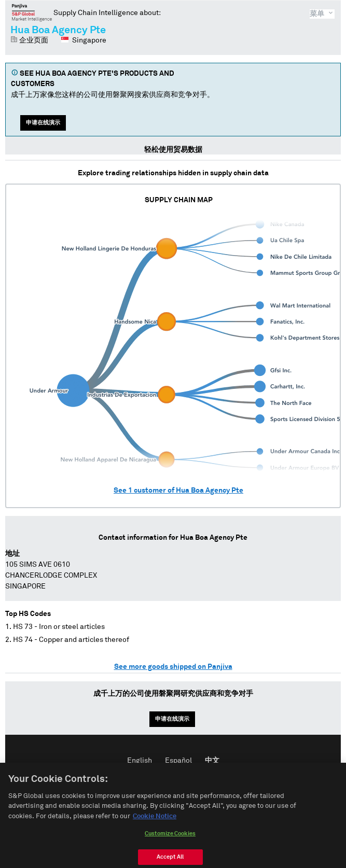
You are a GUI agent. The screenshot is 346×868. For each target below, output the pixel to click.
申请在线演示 (43, 123)
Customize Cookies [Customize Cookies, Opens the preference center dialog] (170, 844)
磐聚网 (32, 12)
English (140, 761)
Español (178, 761)
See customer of (178, 491)
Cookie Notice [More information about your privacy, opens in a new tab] (155, 827)
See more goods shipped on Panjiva (173, 667)
